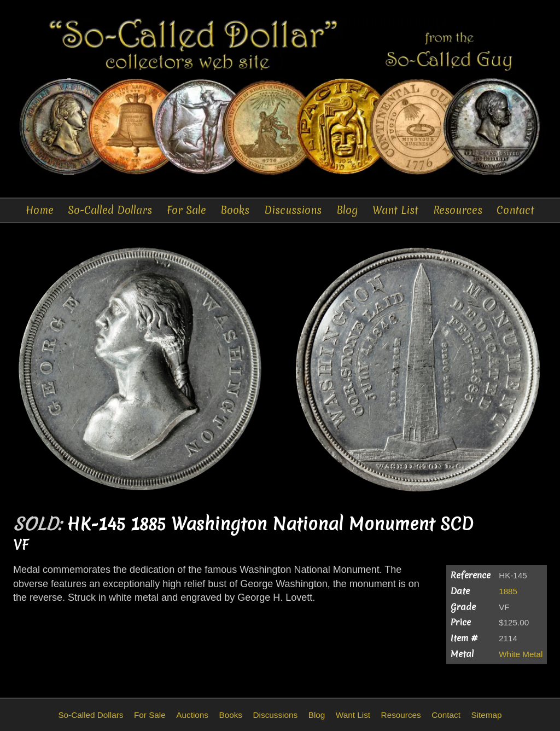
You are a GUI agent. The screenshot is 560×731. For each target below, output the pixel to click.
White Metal (521, 654)
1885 (508, 591)
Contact (515, 210)
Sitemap (486, 715)
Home (40, 210)
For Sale (186, 210)
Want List (395, 210)
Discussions (293, 210)
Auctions (192, 715)
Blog (347, 210)
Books (235, 210)
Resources (458, 210)
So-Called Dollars (110, 210)
